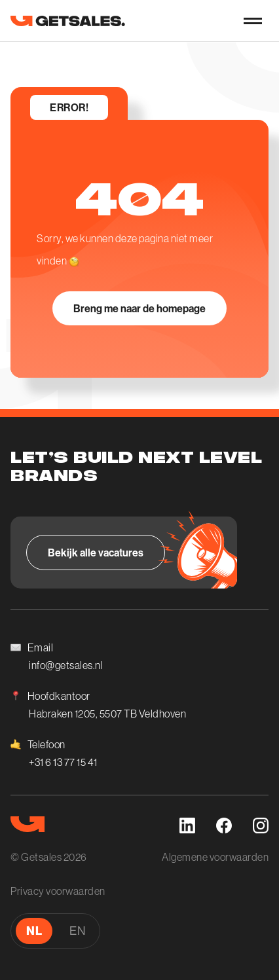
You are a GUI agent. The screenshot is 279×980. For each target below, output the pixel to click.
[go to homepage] (68, 21)
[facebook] (224, 826)
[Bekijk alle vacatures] (96, 553)
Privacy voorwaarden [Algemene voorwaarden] (58, 891)
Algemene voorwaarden (215, 857)
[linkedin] (187, 826)
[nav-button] (253, 21)
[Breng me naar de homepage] (139, 308)
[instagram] (261, 826)
